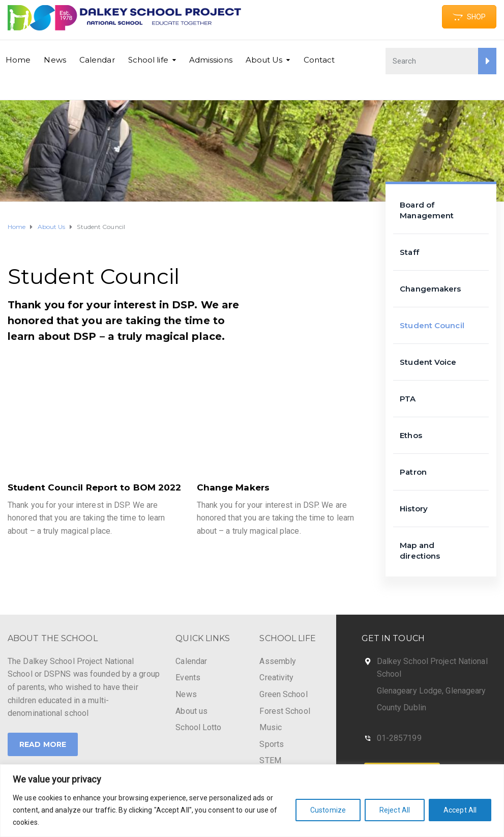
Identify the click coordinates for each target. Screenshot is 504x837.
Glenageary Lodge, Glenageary (432, 691)
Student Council (432, 325)
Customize (328, 810)
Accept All (460, 810)
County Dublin (402, 708)
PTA (408, 399)
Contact (319, 60)
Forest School (285, 711)
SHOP (469, 17)
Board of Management (427, 210)
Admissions (211, 60)
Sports (272, 744)
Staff (409, 252)
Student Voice (428, 362)
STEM (270, 760)
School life (148, 60)
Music (271, 727)
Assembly (278, 661)
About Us (264, 60)
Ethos (411, 435)
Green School (283, 694)
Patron (413, 472)
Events (188, 677)
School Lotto (198, 727)
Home (18, 60)
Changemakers (430, 289)
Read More (43, 744)
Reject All (395, 810)
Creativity (276, 677)
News (55, 60)
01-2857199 (399, 738)
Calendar (97, 60)
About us (191, 711)
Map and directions (420, 551)
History (414, 509)
